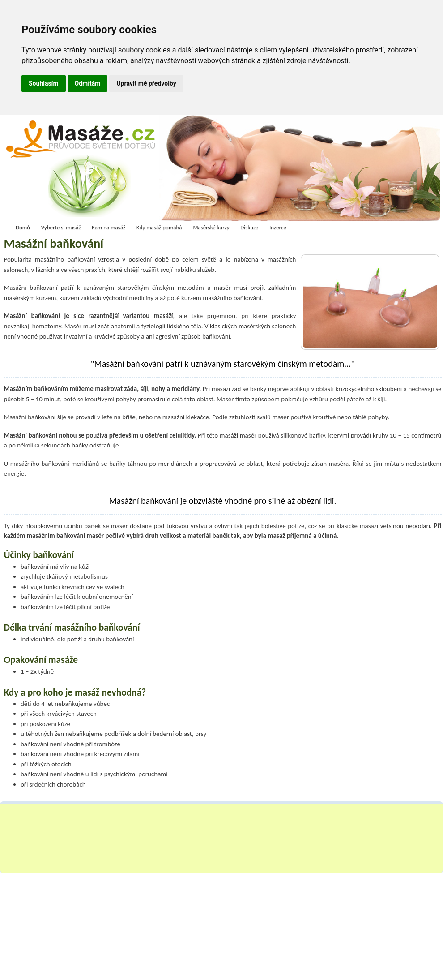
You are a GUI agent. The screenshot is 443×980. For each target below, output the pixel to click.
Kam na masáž (109, 227)
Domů (23, 227)
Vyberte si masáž (61, 227)
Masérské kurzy (211, 227)
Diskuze (249, 227)
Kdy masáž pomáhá (159, 227)
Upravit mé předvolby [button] (146, 83)
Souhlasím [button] (44, 83)
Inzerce (278, 227)
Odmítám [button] (88, 83)
